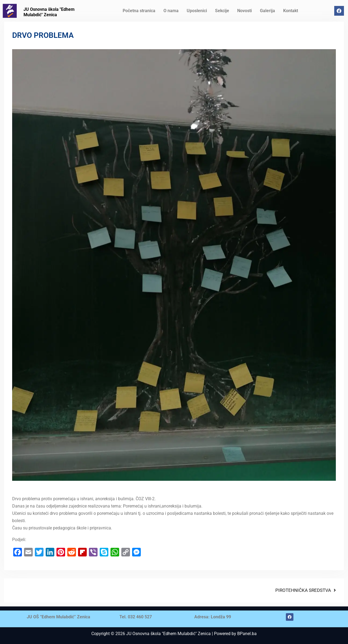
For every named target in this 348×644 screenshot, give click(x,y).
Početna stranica (139, 11)
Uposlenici (197, 11)
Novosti (245, 11)
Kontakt (291, 11)
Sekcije (222, 11)
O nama (171, 11)
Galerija (267, 11)
